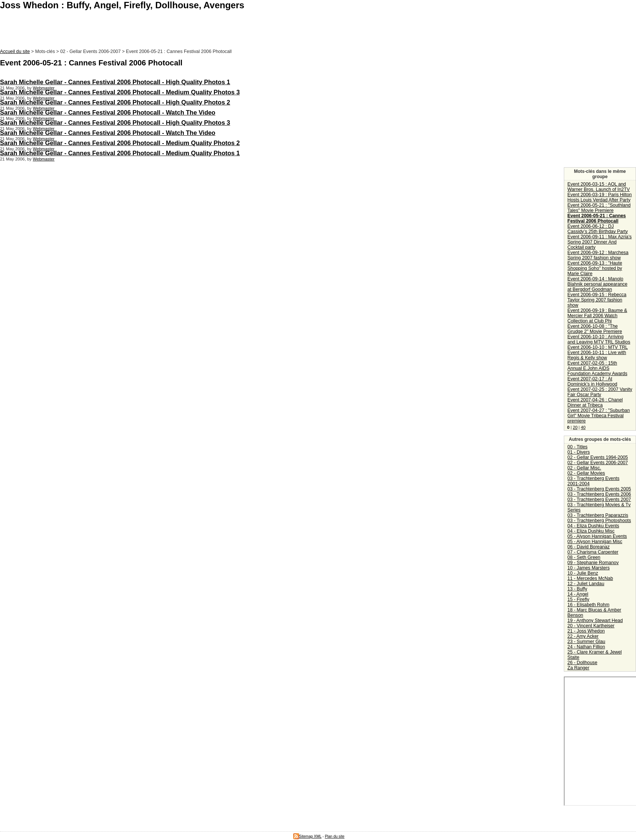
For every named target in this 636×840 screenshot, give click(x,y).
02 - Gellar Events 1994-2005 (598, 457)
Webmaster (44, 88)
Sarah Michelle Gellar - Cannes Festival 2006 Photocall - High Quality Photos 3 (115, 123)
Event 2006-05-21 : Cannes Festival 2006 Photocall (597, 218)
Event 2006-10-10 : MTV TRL (598, 347)
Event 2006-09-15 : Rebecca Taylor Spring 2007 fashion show (597, 300)
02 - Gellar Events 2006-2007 (598, 463)
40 (583, 427)
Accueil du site (15, 51)
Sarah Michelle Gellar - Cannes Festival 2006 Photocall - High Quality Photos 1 (115, 82)
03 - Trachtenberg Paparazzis (598, 515)
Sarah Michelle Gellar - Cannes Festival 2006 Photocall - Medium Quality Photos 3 (120, 92)
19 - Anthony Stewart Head (595, 621)
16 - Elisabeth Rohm (589, 605)
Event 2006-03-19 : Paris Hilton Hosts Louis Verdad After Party (600, 197)
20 (575, 427)
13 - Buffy (577, 589)
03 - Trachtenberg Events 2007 (599, 499)
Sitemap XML (307, 836)
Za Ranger (578, 668)
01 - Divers (579, 452)
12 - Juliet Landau (586, 584)
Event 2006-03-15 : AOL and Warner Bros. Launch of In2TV (599, 187)
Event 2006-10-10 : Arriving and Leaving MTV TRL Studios (599, 339)
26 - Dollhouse (582, 663)
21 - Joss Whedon (586, 631)
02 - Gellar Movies (586, 473)
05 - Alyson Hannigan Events (597, 536)
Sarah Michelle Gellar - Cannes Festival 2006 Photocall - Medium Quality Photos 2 (120, 143)
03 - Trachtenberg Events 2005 (599, 489)
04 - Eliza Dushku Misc (591, 531)
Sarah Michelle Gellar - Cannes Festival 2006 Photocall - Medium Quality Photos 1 (120, 153)
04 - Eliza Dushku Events (594, 526)
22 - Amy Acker (583, 636)
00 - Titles (578, 447)
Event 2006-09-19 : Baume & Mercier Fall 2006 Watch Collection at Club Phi (597, 316)
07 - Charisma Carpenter (593, 552)
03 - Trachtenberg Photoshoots (599, 521)
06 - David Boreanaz (589, 547)
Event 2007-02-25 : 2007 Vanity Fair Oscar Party (600, 392)
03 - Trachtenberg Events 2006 (599, 494)
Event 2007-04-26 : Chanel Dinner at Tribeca (595, 403)
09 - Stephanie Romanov (593, 563)
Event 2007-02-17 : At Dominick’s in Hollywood (593, 381)
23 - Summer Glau (587, 642)
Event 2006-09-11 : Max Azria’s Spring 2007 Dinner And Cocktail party (600, 242)
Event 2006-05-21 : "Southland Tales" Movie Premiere (599, 208)
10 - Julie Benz (583, 573)
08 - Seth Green (584, 557)
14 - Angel (578, 594)
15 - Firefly (578, 599)
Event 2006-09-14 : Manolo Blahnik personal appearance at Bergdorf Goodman (598, 284)
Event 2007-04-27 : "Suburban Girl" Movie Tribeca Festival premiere (599, 416)
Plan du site (335, 836)
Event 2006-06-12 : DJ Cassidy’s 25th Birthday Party (598, 229)
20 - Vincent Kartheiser (591, 626)
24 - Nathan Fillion (586, 647)
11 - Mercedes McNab (590, 578)
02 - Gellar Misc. (585, 468)
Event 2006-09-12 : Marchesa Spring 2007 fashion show (598, 255)
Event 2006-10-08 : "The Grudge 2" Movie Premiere (595, 329)
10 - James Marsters (589, 568)
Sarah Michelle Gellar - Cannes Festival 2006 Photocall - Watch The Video (108, 112)
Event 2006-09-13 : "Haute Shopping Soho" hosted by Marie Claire (595, 268)
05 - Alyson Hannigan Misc (595, 542)
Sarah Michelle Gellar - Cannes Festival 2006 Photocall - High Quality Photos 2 (115, 102)
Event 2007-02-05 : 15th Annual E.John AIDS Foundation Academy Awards (597, 368)
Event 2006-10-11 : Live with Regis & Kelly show (597, 355)
